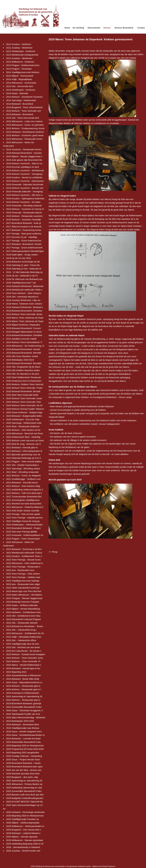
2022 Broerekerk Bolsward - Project (23, 528)
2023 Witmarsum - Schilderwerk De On (25, 633)
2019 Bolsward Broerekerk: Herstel (23, 349)
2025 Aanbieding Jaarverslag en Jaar (24, 788)
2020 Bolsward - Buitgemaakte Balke (24, 416)
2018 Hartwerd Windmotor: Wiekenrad (25, 286)
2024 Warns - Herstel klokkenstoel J (24, 665)
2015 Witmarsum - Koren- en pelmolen (25, 125)
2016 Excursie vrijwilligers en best (23, 167)
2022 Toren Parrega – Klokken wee (23, 577)
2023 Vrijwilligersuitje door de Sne (23, 644)
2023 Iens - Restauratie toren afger (23, 584)
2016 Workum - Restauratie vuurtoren (24, 216)
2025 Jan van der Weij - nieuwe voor (24, 770)
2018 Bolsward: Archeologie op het (23, 262)
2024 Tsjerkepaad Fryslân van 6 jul (23, 714)
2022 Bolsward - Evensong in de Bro (24, 549)
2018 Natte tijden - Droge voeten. (22, 255)
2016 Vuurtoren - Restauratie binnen (24, 149)
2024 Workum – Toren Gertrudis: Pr (23, 661)
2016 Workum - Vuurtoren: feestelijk (23, 220)
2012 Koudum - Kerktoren (19, 44)
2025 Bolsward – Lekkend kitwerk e (23, 833)
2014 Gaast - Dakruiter (17, 93)
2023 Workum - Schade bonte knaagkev (26, 654)
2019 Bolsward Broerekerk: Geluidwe (24, 311)
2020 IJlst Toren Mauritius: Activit (22, 356)
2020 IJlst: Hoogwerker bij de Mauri (23, 367)
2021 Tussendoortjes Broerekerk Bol (24, 497)
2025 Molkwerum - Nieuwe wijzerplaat (25, 840)
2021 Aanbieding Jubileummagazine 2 (25, 490)
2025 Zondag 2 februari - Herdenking (24, 756)
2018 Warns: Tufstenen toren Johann (24, 304)
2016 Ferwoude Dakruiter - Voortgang (24, 191)
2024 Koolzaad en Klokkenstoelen (23, 693)
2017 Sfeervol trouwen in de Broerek (24, 227)
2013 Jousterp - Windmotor (19, 58)
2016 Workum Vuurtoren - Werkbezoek (25, 170)
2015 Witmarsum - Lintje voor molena (24, 121)
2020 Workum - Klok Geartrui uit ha (23, 430)
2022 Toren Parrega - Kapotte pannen (24, 518)
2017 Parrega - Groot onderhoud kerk (24, 248)
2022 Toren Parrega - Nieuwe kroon (23, 560)
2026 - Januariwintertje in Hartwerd (23, 847)
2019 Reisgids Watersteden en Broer (24, 332)
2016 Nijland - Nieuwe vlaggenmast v (24, 156)
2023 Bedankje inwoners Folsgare (23, 602)
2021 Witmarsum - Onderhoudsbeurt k (25, 507)
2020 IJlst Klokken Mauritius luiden (23, 370)
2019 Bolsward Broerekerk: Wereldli (24, 353)
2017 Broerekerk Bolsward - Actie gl (23, 223)
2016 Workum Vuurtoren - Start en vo (24, 163)
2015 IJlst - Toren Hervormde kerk (23, 118)
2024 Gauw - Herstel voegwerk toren (24, 731)
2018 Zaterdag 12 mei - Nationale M (24, 269)
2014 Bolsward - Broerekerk (20, 104)
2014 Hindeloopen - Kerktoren (21, 90)
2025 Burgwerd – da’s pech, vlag (22, 777)
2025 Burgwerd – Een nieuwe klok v (24, 830)
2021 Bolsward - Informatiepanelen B (24, 451)
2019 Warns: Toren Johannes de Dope (25, 318)
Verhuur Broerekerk (124, 28)
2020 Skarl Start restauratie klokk (22, 395)
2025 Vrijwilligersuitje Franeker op (23, 819)
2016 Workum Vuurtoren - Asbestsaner (25, 181)
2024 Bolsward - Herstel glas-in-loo (23, 668)
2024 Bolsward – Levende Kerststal (23, 738)
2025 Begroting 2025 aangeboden (23, 753)
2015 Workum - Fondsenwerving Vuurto (25, 128)
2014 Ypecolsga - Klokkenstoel (21, 100)
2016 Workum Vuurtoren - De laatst (23, 202)
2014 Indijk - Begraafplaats (19, 79)
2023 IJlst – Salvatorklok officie (21, 640)
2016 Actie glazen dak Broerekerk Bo (24, 160)
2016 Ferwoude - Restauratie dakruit (24, 213)
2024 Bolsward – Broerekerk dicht (23, 724)
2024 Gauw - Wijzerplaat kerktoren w (24, 682)
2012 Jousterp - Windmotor (19, 48)
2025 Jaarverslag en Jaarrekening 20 (24, 781)
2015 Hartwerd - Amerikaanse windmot (25, 132)
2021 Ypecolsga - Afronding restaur (23, 468)
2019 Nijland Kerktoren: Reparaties (23, 325)
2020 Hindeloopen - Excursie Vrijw (23, 419)
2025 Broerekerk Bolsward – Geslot (23, 763)
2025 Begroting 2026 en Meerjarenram (25, 816)
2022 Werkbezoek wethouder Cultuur (24, 553)
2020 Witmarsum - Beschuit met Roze (25, 433)
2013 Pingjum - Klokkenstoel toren (23, 65)
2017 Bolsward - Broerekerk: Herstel (24, 244)
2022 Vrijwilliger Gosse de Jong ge (23, 521)
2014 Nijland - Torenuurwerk (20, 76)
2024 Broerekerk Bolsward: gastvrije (24, 703)
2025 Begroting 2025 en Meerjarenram (25, 745)
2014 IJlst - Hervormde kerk (20, 86)
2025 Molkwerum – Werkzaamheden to (25, 826)
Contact (141, 28)
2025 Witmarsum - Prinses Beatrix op (24, 784)
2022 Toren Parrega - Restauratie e (23, 567)
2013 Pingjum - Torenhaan (19, 69)
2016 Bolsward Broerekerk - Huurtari (24, 153)
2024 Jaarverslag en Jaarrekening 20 (24, 696)
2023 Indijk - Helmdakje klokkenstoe (24, 637)
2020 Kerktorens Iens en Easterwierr (24, 381)
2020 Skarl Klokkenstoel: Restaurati (23, 377)
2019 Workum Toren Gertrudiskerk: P (24, 342)
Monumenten (94, 28)
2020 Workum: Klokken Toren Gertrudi (25, 384)
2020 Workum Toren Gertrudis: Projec (24, 388)
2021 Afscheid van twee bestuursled (24, 504)
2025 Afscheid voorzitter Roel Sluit (23, 774)
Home (67, 28)
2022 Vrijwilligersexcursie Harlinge (23, 581)
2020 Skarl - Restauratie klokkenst (23, 426)
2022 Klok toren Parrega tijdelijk (22, 532)
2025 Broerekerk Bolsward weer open (24, 767)
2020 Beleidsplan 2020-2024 (20, 360)
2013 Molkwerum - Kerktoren (20, 62)
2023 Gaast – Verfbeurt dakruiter (22, 605)
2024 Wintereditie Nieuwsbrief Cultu (23, 742)
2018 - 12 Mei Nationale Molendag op (24, 272)
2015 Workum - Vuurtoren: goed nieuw (25, 135)
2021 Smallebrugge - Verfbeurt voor (23, 479)
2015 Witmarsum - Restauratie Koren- (25, 139)
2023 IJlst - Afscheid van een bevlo (23, 647)
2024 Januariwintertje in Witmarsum (23, 675)
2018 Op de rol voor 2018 (19, 258)
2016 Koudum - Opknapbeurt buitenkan (25, 198)
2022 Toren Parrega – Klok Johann (23, 574)
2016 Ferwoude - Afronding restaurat (24, 205)
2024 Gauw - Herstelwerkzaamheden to (25, 735)
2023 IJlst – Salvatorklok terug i (21, 630)
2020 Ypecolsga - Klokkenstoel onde (24, 423)
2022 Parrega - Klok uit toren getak (23, 514)
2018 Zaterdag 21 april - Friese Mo (23, 265)
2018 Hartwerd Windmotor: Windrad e (24, 307)
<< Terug (53, 552)
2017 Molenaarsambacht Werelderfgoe (25, 251)
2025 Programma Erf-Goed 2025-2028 (25, 749)
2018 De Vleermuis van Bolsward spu (24, 279)
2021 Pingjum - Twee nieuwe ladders (24, 461)
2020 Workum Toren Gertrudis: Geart (24, 398)
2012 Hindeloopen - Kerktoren (21, 51)
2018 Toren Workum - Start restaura (24, 293)
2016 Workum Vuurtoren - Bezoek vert (25, 188)
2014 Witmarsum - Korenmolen (21, 83)
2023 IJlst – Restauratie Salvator (22, 623)
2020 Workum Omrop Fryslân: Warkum (25, 409)
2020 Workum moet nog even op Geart (25, 440)
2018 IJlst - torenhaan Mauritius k (22, 297)
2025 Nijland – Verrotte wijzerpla (22, 837)
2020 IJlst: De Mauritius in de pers (23, 374)
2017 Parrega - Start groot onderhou (24, 234)
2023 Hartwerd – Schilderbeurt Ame (23, 612)
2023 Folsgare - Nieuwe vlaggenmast (24, 598)
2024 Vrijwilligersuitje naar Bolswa (23, 728)
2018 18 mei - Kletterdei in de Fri (22, 276)
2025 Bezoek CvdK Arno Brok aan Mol (25, 795)
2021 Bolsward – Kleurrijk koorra (22, 483)
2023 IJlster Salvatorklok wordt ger (23, 588)
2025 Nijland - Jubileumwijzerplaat (23, 823)
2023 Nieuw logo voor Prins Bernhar (24, 591)
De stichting (78, 28)
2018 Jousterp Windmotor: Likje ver (23, 300)
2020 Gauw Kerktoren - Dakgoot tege (24, 412)
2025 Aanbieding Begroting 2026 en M (25, 844)
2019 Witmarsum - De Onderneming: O (25, 346)
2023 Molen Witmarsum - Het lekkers (24, 595)
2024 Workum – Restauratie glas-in (23, 686)
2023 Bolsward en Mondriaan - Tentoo (25, 626)
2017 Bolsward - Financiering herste (24, 230)
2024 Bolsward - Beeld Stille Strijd (23, 679)
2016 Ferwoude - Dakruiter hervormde (25, 184)
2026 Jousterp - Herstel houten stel (23, 851)
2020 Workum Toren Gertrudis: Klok (23, 402)
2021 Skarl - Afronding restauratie (22, 472)
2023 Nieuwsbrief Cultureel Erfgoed (23, 619)
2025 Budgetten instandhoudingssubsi (25, 798)
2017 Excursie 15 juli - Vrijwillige (22, 237)
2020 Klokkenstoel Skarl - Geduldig (23, 437)
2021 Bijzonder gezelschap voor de (23, 454)
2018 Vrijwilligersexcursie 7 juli (21, 283)
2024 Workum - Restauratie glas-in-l (24, 689)
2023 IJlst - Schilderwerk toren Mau (23, 616)
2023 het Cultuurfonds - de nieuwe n (24, 651)
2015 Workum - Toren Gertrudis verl (23, 111)
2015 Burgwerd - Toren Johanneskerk (24, 107)
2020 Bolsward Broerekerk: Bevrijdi (23, 391)
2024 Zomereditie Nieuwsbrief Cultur (24, 707)
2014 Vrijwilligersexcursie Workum (23, 72)
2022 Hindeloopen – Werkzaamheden (24, 525)
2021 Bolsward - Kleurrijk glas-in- (22, 447)
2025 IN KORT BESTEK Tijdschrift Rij (24, 802)
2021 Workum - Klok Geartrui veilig (23, 486)
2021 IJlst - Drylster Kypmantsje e (22, 465)
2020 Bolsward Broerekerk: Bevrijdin (24, 363)
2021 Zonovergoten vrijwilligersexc (23, 500)
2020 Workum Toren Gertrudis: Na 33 (24, 405)
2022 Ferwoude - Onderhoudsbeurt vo (25, 535)
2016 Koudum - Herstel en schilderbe (24, 177)
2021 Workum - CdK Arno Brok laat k (24, 493)
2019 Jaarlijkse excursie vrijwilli (21, 339)
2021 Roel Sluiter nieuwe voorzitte (23, 511)
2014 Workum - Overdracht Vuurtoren (24, 97)
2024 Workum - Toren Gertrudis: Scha (24, 658)
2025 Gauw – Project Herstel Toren (23, 760)
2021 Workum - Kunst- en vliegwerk (23, 475)
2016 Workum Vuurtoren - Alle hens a (24, 195)
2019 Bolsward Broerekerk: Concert (23, 328)
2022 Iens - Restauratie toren (20, 570)
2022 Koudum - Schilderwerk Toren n (24, 556)
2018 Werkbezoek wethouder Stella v (24, 290)
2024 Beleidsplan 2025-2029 (20, 721)
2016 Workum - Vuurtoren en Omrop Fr (25, 209)
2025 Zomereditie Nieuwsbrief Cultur (24, 791)
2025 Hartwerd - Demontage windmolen (25, 812)
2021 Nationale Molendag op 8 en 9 (23, 458)
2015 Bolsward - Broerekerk (20, 114)
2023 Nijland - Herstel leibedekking (23, 609)
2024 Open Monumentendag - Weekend (26, 717)
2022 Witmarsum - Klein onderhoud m (25, 563)
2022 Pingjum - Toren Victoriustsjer (23, 539)
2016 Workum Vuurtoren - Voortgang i (24, 174)
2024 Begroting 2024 (16, 672)
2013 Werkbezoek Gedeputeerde (22, 55)
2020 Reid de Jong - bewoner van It (23, 444)
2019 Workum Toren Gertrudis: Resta (24, 314)
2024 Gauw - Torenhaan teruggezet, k (24, 710)
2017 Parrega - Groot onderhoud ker (24, 241)
